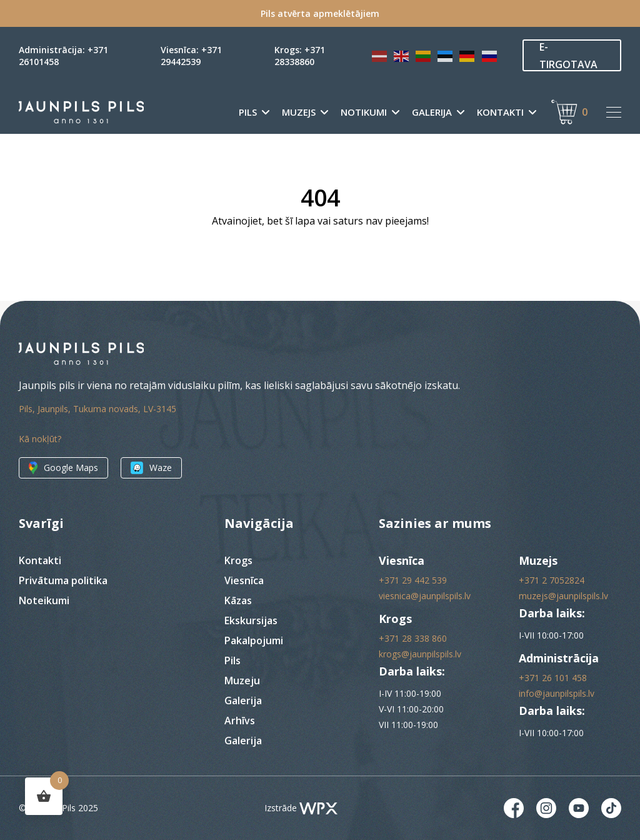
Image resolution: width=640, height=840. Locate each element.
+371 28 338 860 (413, 638)
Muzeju (242, 681)
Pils (248, 112)
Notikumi (364, 112)
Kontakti (500, 112)
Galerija (432, 112)
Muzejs (299, 112)
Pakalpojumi (254, 640)
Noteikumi (44, 600)
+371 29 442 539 (413, 580)
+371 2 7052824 (552, 580)
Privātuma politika (63, 580)
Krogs (238, 560)
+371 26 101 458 (553, 678)
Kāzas (238, 600)
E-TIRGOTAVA (568, 56)
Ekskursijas (251, 620)
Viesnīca (244, 580)
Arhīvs (240, 721)
